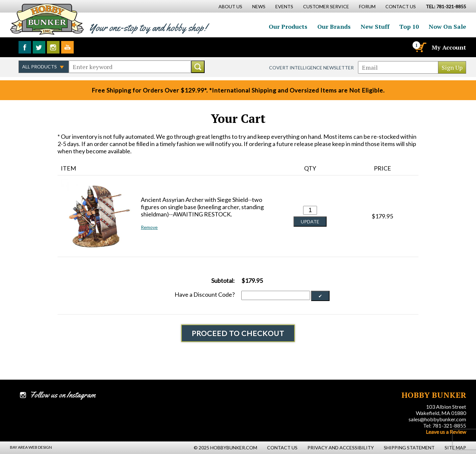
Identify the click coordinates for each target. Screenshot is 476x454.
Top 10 (409, 26)
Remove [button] (149, 227)
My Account (449, 47)
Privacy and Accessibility (341, 448)
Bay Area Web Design (31, 447)
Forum (367, 6)
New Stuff (375, 26)
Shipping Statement (409, 448)
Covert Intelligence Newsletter (311, 68)
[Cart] (420, 47)
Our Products (288, 26)
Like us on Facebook (25, 47)
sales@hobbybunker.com (437, 419)
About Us (230, 6)
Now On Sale (447, 26)
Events (284, 6)
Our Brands (334, 26)
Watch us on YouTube (67, 47)
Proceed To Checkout (238, 333)
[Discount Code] (276, 295)
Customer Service (326, 6)
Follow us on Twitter (39, 47)
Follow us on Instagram (53, 47)
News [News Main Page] (259, 6)
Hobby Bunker (47, 19)
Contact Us (401, 6)
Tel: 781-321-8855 (445, 425)
